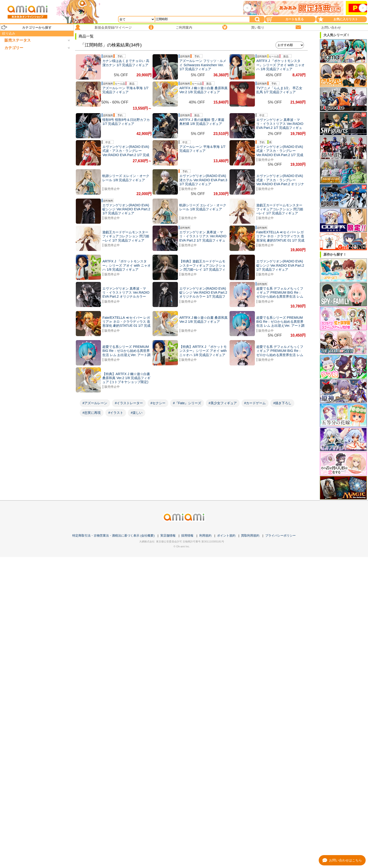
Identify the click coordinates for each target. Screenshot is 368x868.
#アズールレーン (95, 403)
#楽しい (137, 413)
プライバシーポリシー (280, 536)
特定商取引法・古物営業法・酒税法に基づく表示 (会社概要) (113, 536)
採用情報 (187, 536)
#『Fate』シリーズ (187, 403)
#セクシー (158, 403)
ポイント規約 (226, 536)
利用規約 (205, 536)
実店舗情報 (168, 536)
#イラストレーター (129, 403)
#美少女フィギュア (223, 403)
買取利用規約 (250, 536)
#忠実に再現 (92, 413)
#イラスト (116, 413)
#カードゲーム (255, 403)
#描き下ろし (282, 403)
